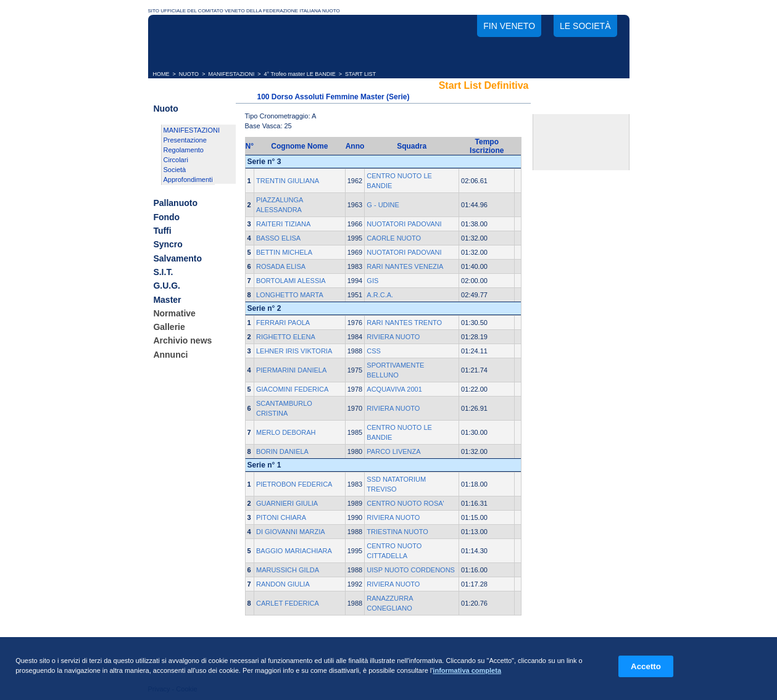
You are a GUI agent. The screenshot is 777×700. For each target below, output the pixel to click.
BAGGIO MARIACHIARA (294, 551)
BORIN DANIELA (282, 451)
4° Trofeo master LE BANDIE (300, 74)
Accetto (646, 666)
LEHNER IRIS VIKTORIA (294, 351)
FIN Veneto (509, 26)
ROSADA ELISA (281, 266)
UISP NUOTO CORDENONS (411, 570)
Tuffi (162, 231)
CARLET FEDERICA (288, 603)
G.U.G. (167, 286)
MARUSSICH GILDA (288, 570)
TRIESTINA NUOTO (397, 532)
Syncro (168, 245)
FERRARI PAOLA (283, 323)
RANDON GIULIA (283, 584)
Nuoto (165, 109)
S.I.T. (163, 272)
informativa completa (467, 670)
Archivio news (182, 341)
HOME (161, 74)
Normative (174, 313)
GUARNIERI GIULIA (287, 503)
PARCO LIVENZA (393, 451)
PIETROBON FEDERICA (294, 484)
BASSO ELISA (278, 238)
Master (167, 300)
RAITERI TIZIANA (283, 224)
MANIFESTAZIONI (231, 74)
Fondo (166, 217)
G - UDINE (383, 205)
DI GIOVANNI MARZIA (291, 532)
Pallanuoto (175, 204)
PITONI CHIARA (281, 517)
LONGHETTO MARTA (290, 295)
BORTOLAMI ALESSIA (291, 281)
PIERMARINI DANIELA (291, 370)
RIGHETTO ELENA (286, 337)
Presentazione (185, 140)
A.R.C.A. (380, 295)
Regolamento (184, 150)
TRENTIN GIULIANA (288, 181)
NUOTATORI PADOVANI (404, 224)
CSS (374, 351)
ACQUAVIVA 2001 (394, 389)
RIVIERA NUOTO (393, 337)
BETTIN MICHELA (284, 252)
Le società (585, 26)
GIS (372, 281)
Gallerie (169, 327)
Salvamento (177, 258)
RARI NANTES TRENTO (404, 323)
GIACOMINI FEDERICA (292, 389)
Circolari (176, 160)
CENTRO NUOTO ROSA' (405, 503)
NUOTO (189, 74)
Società (175, 170)
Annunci (170, 355)
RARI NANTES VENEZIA (405, 266)
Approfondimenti (188, 179)
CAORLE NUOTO (394, 238)
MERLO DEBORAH (286, 432)
